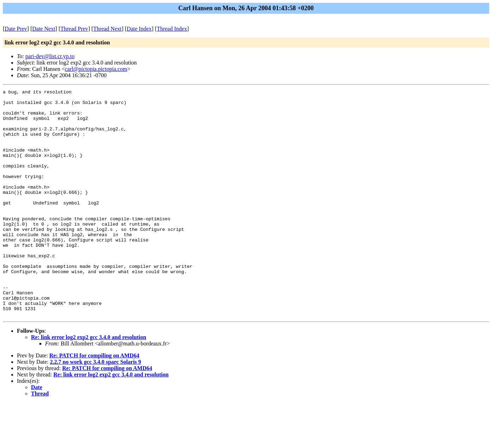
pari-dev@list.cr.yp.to (50, 56)
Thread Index (172, 29)
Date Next (44, 29)
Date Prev (16, 29)
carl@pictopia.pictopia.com (96, 69)
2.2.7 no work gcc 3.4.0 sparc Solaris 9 (96, 407)
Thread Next (107, 29)
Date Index (139, 29)
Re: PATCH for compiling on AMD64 (94, 401)
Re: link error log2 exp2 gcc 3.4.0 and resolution (89, 383)
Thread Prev (74, 29)
